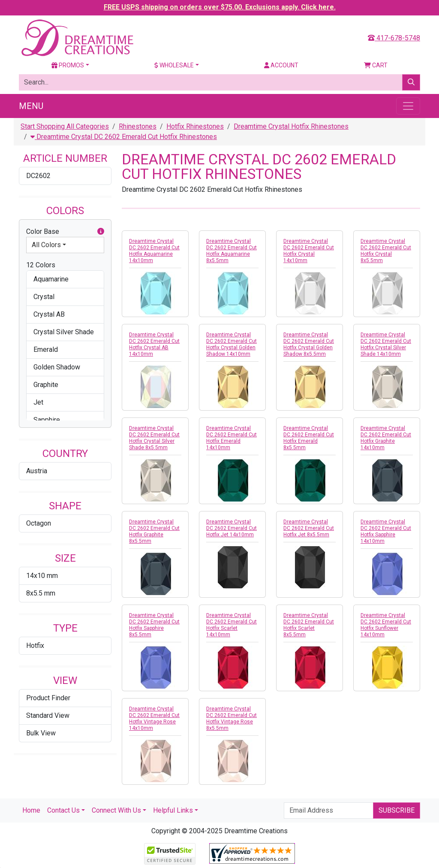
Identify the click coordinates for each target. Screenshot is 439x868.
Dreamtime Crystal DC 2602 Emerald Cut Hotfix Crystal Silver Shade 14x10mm (386, 344)
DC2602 (38, 176)
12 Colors (41, 265)
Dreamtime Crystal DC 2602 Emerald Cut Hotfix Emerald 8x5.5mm (309, 438)
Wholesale (174, 65)
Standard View (48, 715)
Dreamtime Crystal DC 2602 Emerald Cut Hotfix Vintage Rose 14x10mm (154, 718)
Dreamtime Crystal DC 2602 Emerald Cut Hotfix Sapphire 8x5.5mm (154, 625)
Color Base (65, 232)
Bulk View (41, 733)
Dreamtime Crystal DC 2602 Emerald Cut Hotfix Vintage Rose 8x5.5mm (232, 718)
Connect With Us (116, 810)
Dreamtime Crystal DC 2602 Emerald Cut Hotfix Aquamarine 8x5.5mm (232, 251)
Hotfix (35, 646)
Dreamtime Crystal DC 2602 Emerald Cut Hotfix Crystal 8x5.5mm (386, 251)
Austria (37, 471)
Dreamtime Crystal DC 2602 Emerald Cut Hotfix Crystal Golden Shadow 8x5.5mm (309, 344)
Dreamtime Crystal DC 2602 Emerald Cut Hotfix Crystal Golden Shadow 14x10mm (232, 344)
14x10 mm (42, 576)
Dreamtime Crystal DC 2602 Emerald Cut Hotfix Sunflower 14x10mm (386, 625)
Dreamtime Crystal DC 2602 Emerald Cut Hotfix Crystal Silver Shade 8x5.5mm (154, 438)
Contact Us (63, 810)
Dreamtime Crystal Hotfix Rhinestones (291, 126)
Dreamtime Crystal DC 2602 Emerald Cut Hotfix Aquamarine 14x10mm (154, 251)
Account (281, 65)
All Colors (46, 245)
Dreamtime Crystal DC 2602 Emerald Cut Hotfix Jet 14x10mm (232, 528)
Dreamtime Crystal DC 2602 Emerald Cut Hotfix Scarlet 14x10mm (232, 625)
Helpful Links (173, 810)
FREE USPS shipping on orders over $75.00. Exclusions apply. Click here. (220, 7)
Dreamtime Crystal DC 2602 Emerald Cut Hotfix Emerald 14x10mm (232, 438)
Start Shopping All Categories (65, 126)
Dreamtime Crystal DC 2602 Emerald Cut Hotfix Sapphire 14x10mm (386, 531)
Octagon (39, 523)
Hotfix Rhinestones (195, 126)
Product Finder (48, 698)
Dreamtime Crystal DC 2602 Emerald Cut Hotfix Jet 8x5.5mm (309, 528)
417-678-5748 (394, 38)
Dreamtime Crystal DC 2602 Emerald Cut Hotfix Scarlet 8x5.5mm (309, 625)
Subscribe (397, 810)
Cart (376, 65)
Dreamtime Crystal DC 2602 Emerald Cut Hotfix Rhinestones (124, 137)
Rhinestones (138, 126)
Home (31, 810)
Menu (31, 106)
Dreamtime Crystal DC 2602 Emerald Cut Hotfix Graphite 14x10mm (386, 438)
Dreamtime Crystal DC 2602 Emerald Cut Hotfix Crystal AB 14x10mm (154, 344)
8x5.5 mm (41, 593)
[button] (101, 232)
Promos (68, 65)
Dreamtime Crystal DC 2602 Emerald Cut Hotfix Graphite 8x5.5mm (154, 531)
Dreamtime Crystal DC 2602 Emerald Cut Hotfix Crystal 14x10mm (309, 251)
